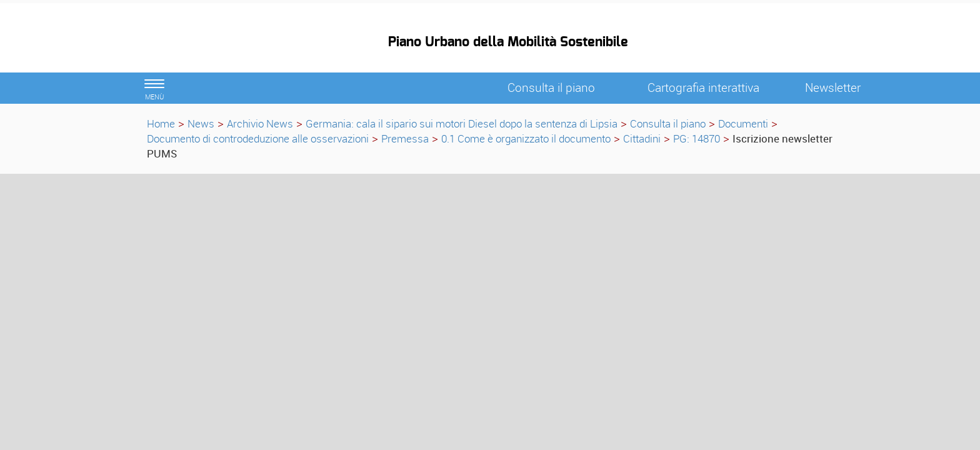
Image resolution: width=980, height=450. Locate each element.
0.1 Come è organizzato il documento (526, 138)
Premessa (405, 138)
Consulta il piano (668, 123)
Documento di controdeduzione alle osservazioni (258, 138)
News (201, 123)
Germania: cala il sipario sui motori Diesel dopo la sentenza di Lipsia (462, 123)
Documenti (743, 123)
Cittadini (642, 138)
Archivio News (260, 123)
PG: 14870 (697, 138)
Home (161, 123)
